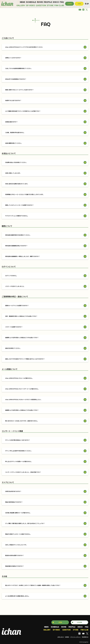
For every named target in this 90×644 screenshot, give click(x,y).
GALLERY (21, 5)
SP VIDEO (30, 5)
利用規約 (67, 637)
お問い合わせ (61, 637)
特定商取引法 (85, 637)
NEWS (22, 2)
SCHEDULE (31, 2)
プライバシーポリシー (75, 637)
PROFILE (48, 2)
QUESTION (41, 5)
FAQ (62, 2)
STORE (50, 5)
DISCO (56, 2)
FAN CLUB (59, 5)
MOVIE (40, 2)
